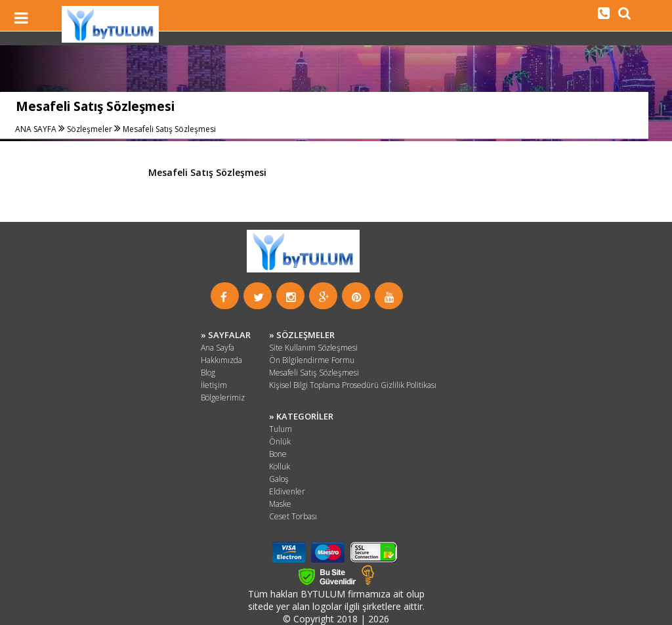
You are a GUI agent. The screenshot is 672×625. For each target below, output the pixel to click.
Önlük (280, 442)
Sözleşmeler (90, 129)
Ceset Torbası (293, 516)
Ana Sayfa (218, 348)
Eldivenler (287, 491)
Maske (280, 504)
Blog (208, 373)
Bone (278, 454)
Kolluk (280, 466)
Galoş (279, 479)
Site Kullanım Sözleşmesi (313, 348)
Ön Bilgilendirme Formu (312, 360)
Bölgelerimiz (223, 398)
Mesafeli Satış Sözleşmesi (169, 129)
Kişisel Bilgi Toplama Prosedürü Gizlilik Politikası (353, 385)
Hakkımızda (221, 360)
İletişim (214, 385)
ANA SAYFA (37, 129)
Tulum (281, 429)
